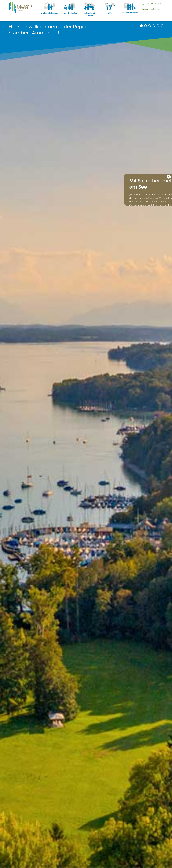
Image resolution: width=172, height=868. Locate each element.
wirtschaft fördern (50, 8)
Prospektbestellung (151, 9)
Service (159, 4)
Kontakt (150, 4)
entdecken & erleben (90, 10)
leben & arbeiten (70, 8)
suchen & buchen (130, 8)
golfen (110, 9)
